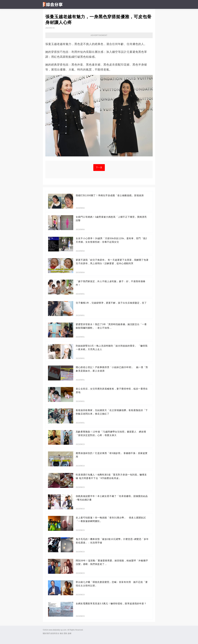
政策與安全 (55, 633)
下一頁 (99, 167)
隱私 (66, 633)
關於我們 (46, 633)
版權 (70, 633)
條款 (61, 633)
